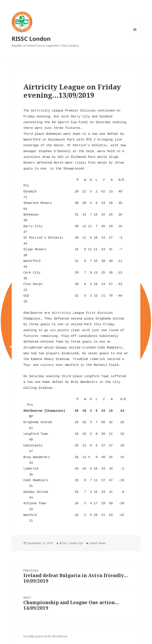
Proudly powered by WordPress (45, 636)
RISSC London (31, 39)
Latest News (98, 543)
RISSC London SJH (71, 543)
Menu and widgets (135, 35)
